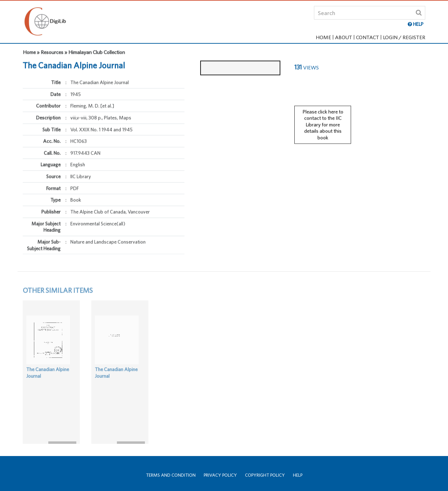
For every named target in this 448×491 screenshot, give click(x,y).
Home (323, 37)
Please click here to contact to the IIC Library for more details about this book (323, 120)
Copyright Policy (265, 475)
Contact (367, 37)
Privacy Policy (220, 475)
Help (298, 475)
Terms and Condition (171, 475)
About (344, 37)
